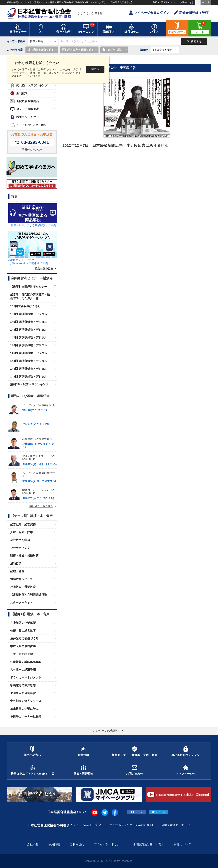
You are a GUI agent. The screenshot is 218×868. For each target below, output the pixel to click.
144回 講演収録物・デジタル (29, 361)
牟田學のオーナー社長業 (26, 716)
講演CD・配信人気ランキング (29, 384)
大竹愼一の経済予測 (23, 670)
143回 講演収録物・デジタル (29, 369)
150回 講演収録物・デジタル (29, 314)
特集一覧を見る (46, 268)
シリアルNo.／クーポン (28, 125)
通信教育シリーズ (22, 579)
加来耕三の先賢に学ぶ (24, 709)
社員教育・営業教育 (23, 587)
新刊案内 (19, 93)
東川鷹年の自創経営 (23, 693)
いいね (137, 812)
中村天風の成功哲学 (23, 646)
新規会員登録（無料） (193, 13)
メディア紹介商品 (25, 109)
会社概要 (33, 844)
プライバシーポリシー (108, 844)
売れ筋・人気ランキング (29, 85)
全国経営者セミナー (174, 825)
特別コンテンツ (23, 117)
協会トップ (91, 825)
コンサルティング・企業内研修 (130, 825)
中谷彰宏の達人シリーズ (26, 701)
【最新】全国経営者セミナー (29, 287)
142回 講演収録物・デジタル (29, 376)
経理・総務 (17, 571)
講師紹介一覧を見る (43, 506)
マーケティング (20, 548)
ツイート (159, 812)
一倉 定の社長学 (22, 654)
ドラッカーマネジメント (26, 677)
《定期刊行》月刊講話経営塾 (29, 595)
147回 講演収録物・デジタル (29, 337)
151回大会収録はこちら (25, 306)
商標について (183, 844)
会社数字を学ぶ (20, 540)
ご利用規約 (77, 844)
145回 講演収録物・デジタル (29, 353)
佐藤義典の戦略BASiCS (26, 662)
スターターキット (22, 602)
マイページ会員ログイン (149, 13)
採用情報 (54, 844)
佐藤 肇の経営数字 (23, 631)
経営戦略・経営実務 (23, 524)
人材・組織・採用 (22, 532)
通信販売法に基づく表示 (148, 844)
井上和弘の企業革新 (23, 623)
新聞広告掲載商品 (25, 101)
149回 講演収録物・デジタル (29, 322)
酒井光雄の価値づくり (24, 638)
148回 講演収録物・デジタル (29, 330)
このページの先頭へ (109, 731)
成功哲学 (16, 563)
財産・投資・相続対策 (24, 556)
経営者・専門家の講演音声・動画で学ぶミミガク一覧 (30, 296)
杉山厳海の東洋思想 (23, 685)
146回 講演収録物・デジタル (29, 345)
